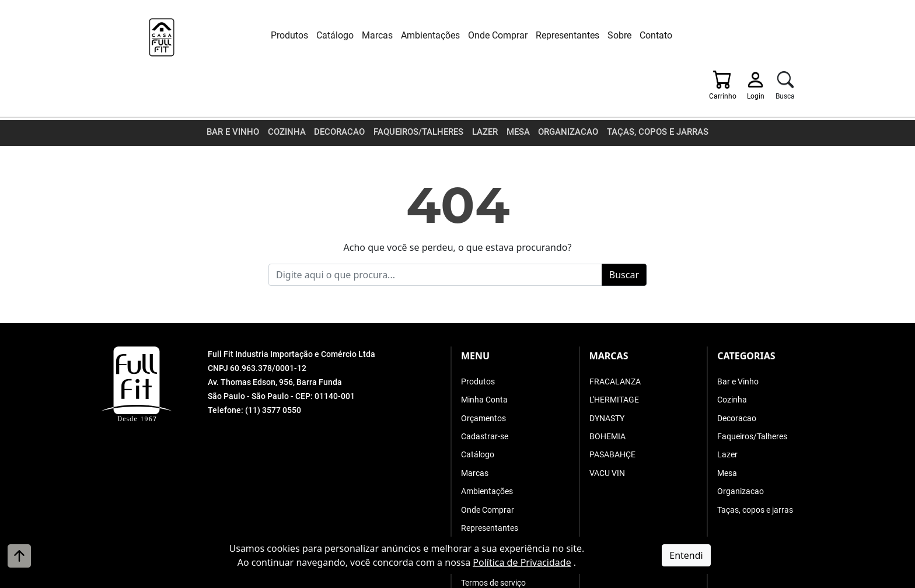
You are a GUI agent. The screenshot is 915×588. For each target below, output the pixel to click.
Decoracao (344, 90)
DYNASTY (607, 374)
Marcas (359, 35)
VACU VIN (607, 429)
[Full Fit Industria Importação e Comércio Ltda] (154, 39)
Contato (638, 35)
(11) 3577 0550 (273, 366)
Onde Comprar (480, 35)
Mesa (518, 90)
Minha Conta (484, 356)
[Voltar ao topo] (19, 556)
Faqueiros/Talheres (421, 90)
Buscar (624, 231)
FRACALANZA (615, 338)
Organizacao (566, 90)
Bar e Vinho (242, 90)
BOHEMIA (607, 393)
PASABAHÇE (612, 411)
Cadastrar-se (485, 393)
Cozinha (294, 90)
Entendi (686, 555)
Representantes (549, 35)
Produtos (271, 35)
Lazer (486, 90)
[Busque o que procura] (435, 231)
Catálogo (317, 35)
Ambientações (412, 35)
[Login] (765, 38)
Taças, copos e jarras (651, 90)
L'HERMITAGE (614, 356)
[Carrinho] (731, 38)
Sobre (601, 35)
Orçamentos (483, 374)
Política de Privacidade (522, 562)
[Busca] (795, 38)
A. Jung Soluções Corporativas (488, 579)
